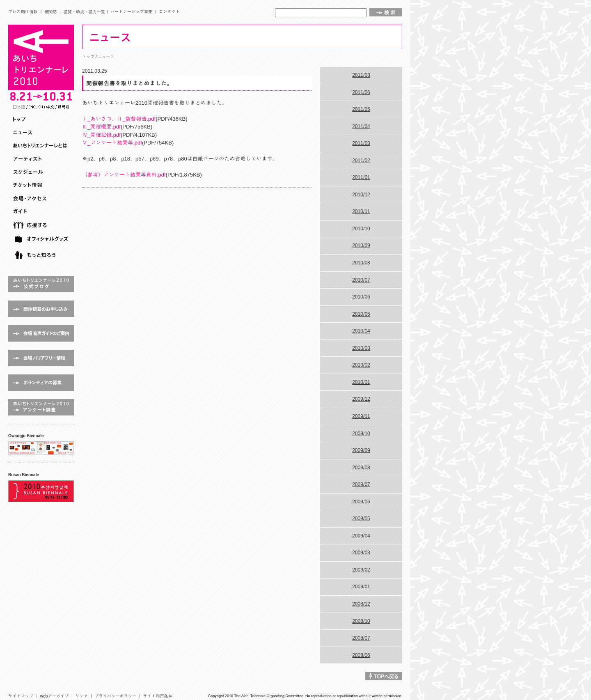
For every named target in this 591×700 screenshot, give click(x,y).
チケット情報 (42, 185)
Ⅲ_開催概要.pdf (101, 127)
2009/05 (361, 519)
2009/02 (361, 570)
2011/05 (361, 109)
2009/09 (361, 450)
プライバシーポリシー (115, 696)
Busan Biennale (41, 491)
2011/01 (361, 177)
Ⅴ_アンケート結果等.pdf (112, 143)
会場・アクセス (42, 198)
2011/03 (361, 143)
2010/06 (361, 297)
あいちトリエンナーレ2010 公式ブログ (41, 284)
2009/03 (361, 553)
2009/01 (361, 587)
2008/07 (361, 638)
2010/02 (361, 365)
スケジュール (42, 172)
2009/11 (361, 416)
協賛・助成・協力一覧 (84, 12)
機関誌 (51, 12)
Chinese (50, 107)
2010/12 (361, 195)
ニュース (42, 133)
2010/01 (361, 382)
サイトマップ (21, 696)
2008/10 (361, 621)
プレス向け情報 (23, 12)
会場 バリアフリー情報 (41, 358)
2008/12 (361, 604)
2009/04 (361, 536)
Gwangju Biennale (41, 448)
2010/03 (361, 348)
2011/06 (361, 92)
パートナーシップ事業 (131, 12)
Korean (63, 107)
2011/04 (361, 126)
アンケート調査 (41, 407)
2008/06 (361, 655)
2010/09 (361, 246)
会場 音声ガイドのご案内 (41, 333)
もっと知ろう (42, 255)
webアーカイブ (55, 696)
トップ (42, 119)
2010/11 (361, 211)
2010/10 (361, 229)
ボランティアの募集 (41, 383)
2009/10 (361, 434)
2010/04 (361, 331)
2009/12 (361, 399)
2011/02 (361, 161)
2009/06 (361, 502)
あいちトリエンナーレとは (42, 146)
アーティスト (42, 159)
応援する (42, 225)
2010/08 (361, 263)
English (36, 107)
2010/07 (361, 280)
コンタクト (169, 12)
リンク (81, 696)
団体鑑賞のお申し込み (41, 309)
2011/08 (361, 75)
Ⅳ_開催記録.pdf (101, 135)
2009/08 (361, 468)
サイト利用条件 (158, 696)
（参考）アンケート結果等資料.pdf (124, 175)
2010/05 (361, 314)
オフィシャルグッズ (42, 239)
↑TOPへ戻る (384, 676)
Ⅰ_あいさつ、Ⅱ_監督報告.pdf (119, 119)
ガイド (42, 211)
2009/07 (361, 484)
